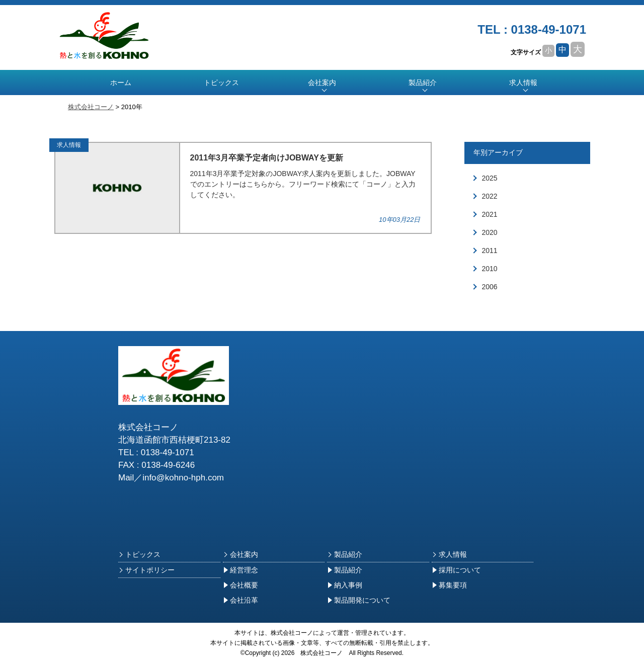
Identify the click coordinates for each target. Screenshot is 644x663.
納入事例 (345, 585)
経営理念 (240, 570)
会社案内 (240, 554)
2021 (490, 214)
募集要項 (449, 585)
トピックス (221, 82)
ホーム (121, 82)
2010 (490, 269)
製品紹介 (345, 554)
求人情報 (523, 82)
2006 (490, 287)
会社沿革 (240, 600)
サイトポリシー (146, 570)
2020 (490, 232)
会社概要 (240, 585)
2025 (490, 178)
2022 (490, 196)
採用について (456, 570)
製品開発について (359, 600)
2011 (490, 251)
